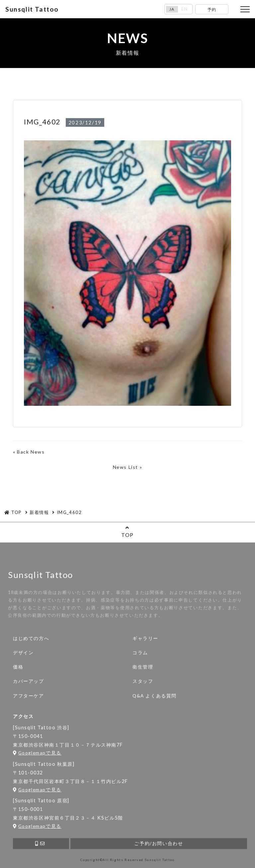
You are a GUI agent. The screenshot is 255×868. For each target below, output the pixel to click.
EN (184, 9)
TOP (127, 531)
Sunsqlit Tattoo (32, 9)
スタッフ (143, 681)
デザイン (23, 653)
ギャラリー (145, 638)
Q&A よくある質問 (155, 696)
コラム (140, 653)
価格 (18, 667)
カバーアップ (29, 681)
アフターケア (29, 696)
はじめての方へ (31, 638)
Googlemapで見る (37, 753)
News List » (128, 467)
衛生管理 (143, 667)
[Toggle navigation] (245, 9)
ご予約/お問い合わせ (159, 843)
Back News (31, 452)
